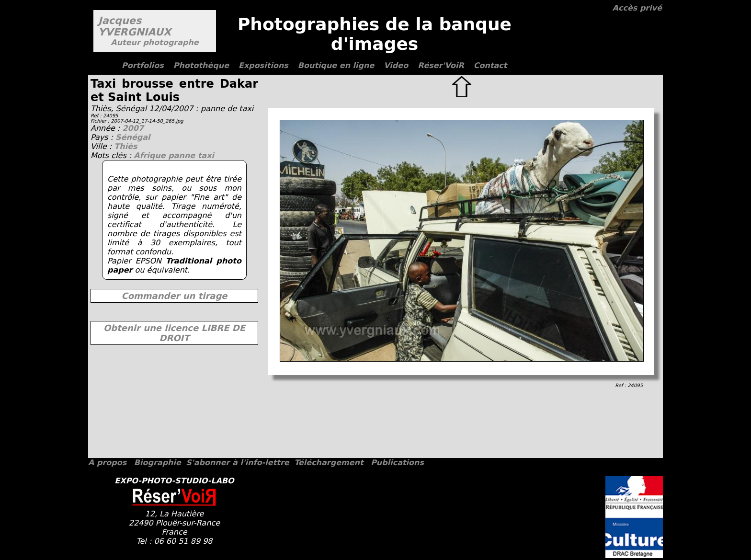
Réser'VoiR (441, 65)
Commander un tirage (174, 296)
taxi (206, 155)
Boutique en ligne (336, 65)
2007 (133, 128)
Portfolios (143, 65)
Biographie (158, 463)
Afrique (151, 155)
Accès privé (637, 8)
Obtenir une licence (174, 333)
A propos (107, 463)
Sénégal (133, 137)
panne (183, 155)
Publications (397, 463)
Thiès (125, 146)
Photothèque (201, 65)
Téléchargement (329, 463)
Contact (490, 65)
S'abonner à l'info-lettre (237, 463)
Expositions (263, 65)
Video (396, 65)
